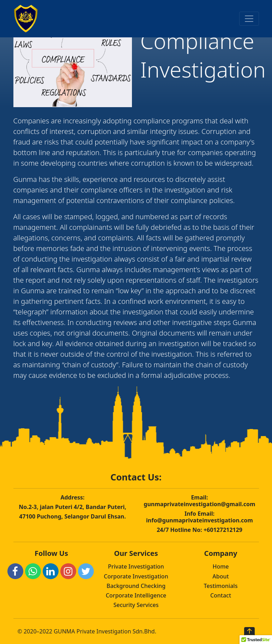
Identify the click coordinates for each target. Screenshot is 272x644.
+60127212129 (223, 530)
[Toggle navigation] (249, 19)
